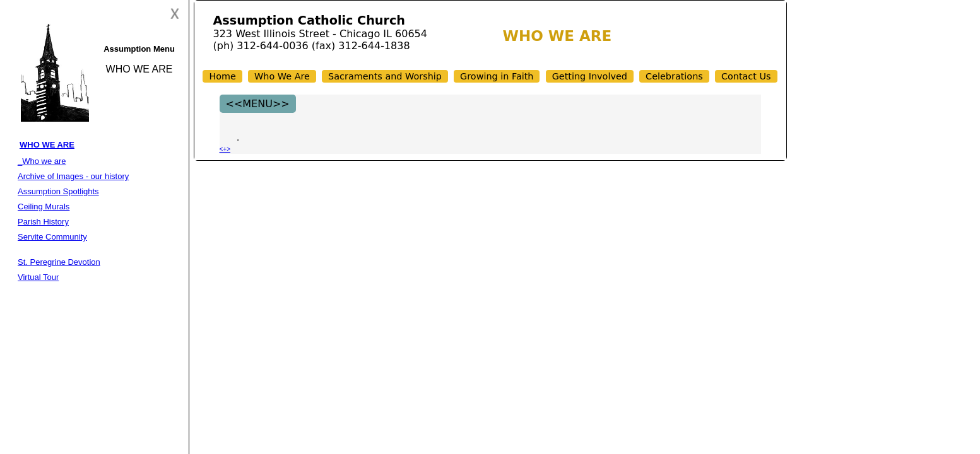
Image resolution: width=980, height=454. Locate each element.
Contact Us (746, 76)
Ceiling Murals (44, 207)
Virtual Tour (38, 277)
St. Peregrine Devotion (59, 262)
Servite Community (52, 237)
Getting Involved (590, 76)
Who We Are (282, 76)
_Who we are (42, 161)
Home (222, 76)
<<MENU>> (258, 104)
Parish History (43, 222)
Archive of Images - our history (73, 176)
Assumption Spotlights (58, 191)
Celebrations (674, 76)
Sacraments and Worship (385, 76)
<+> (225, 149)
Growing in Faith (497, 76)
